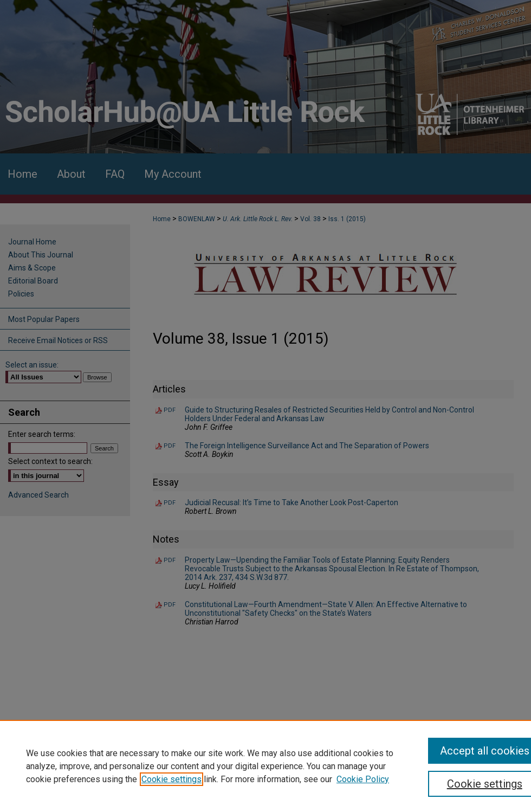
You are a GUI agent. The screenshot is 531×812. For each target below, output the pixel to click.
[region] (265, 766)
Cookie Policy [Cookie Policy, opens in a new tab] (363, 779)
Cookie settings (171, 779)
